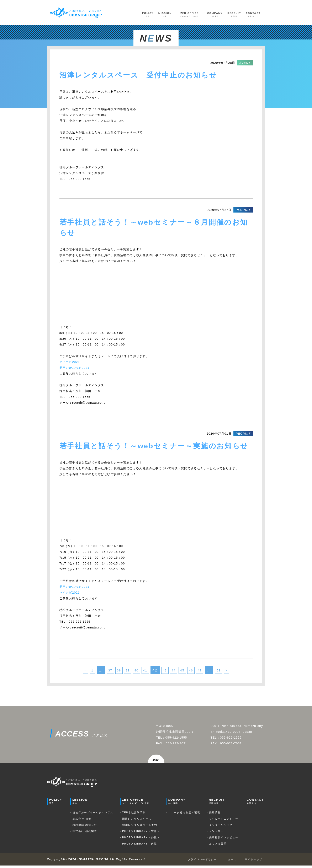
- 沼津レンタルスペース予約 (139, 827)
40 (133, 672)
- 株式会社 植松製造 (84, 834)
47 (210, 672)
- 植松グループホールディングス (92, 815)
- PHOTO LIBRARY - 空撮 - (140, 834)
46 (199, 672)
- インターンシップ (219, 827)
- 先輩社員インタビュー (222, 840)
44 (177, 672)
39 (122, 672)
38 (111, 672)
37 (100, 672)
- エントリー (215, 834)
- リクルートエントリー (222, 821)
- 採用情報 (214, 815)
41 (144, 672)
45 (188, 672)
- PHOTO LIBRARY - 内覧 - (140, 846)
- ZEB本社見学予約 (133, 815)
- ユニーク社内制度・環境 (183, 815)
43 (166, 672)
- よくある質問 (216, 846)
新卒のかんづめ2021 (75, 368)
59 (231, 672)
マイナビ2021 (70, 362)
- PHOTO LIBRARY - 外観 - (140, 840)
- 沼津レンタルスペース (136, 821)
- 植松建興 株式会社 (84, 827)
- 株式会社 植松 (81, 821)
